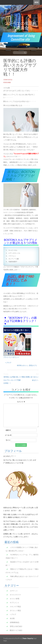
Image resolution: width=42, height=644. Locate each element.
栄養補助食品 (15, 622)
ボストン (25, 365)
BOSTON (19, 365)
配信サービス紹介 (16, 630)
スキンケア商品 (15, 607)
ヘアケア (8, 362)
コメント (21, 402)
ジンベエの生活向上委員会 (20, 25)
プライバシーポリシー (11, 357)
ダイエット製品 (15, 610)
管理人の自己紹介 (16, 626)
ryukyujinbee (7, 82)
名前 (8, 430)
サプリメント (15, 603)
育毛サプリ (33, 365)
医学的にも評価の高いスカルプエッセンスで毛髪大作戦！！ (12, 380)
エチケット (14, 591)
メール (8, 435)
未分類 (12, 618)
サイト (8, 440)
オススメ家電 (15, 599)
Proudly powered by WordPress (12, 638)
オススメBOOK (15, 595)
